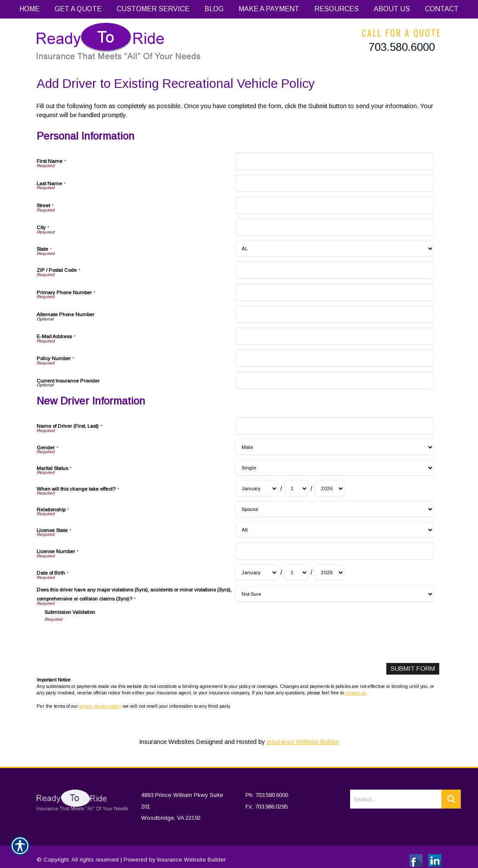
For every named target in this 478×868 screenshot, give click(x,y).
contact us (355, 693)
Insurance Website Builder (303, 742)
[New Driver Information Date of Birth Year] (329, 572)
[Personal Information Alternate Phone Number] (334, 314)
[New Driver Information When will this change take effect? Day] (296, 488)
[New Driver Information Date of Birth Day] (296, 572)
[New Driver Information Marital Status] (334, 468)
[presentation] (110, 640)
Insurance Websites (167, 742)
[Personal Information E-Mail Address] (334, 336)
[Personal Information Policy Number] (334, 358)
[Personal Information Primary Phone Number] (334, 292)
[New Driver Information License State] (334, 530)
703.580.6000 (402, 47)
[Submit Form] (413, 669)
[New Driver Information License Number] (334, 551)
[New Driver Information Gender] (334, 447)
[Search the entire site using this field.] (396, 792)
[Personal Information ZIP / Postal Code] (334, 270)
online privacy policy (100, 706)
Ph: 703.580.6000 (267, 788)
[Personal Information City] (334, 227)
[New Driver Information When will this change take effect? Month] (257, 488)
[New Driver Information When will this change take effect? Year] (329, 488)
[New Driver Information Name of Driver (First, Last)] (334, 426)
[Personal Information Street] (334, 205)
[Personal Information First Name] (334, 161)
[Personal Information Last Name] (334, 183)
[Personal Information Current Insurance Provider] (334, 380)
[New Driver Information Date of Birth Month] (257, 572)
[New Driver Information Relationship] (334, 509)
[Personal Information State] (334, 249)
